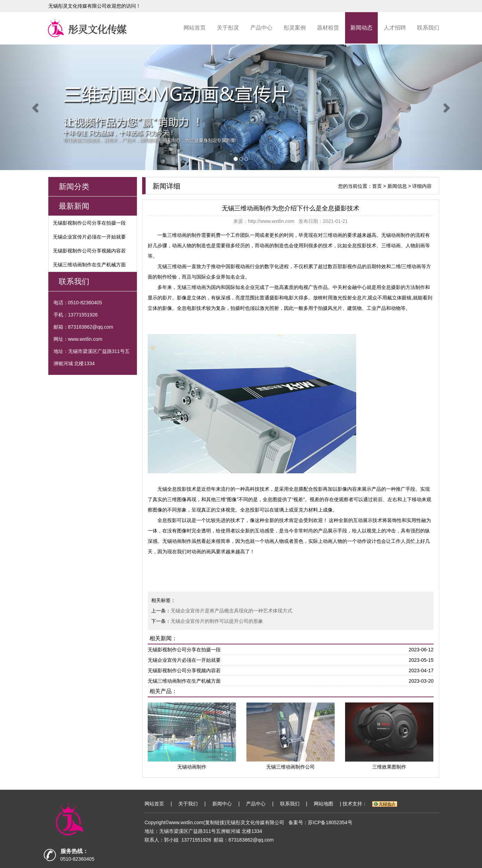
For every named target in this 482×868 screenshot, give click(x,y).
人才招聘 (395, 28)
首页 (377, 186)
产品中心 (261, 28)
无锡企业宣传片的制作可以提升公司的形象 (217, 621)
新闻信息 (397, 186)
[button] (36, 107)
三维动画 (177, 235)
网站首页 (195, 28)
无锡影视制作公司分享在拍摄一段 (89, 223)
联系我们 (428, 28)
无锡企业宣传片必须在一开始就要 (89, 237)
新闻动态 (361, 28)
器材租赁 (328, 28)
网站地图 (324, 804)
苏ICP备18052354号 (330, 822)
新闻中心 (222, 804)
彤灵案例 (295, 28)
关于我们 (188, 804)
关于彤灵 (228, 28)
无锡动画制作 (396, 235)
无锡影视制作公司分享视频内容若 (89, 251)
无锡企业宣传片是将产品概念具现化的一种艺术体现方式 (231, 611)
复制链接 (215, 822)
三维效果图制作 (389, 767)
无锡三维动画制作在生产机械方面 (89, 265)
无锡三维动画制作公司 (291, 767)
